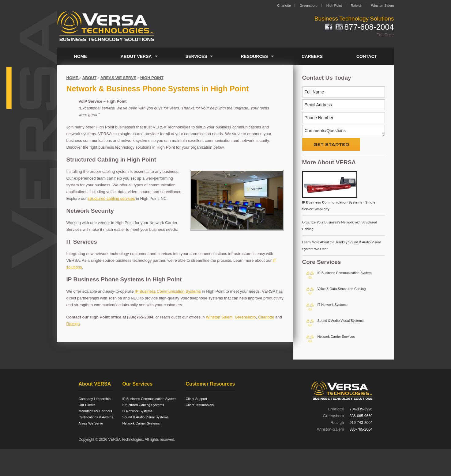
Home (81, 56)
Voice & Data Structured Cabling (342, 289)
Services (196, 56)
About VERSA (136, 56)
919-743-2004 (361, 423)
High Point (334, 6)
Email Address (318, 105)
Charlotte (284, 6)
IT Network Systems (333, 305)
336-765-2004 (361, 429)
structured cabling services (111, 198)
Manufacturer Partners (95, 411)
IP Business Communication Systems (168, 291)
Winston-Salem (383, 6)
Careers (312, 56)
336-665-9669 (361, 416)
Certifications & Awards (96, 417)
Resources (255, 56)
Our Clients (87, 405)
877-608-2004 (369, 28)
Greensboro (309, 6)
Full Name (314, 92)
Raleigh (357, 6)
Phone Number (319, 118)
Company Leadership (95, 399)
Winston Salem (219, 317)
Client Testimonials (200, 405)
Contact (367, 56)
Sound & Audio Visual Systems (341, 321)
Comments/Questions (325, 131)
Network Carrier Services (336, 337)
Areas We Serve (91, 423)
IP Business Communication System (345, 273)
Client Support (197, 399)
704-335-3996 (361, 409)
